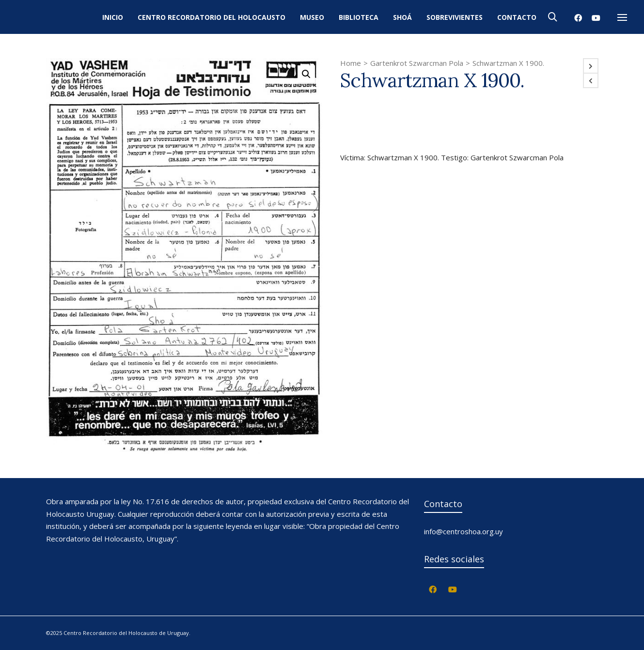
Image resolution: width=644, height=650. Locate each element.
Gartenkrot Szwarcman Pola (417, 63)
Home (351, 63)
